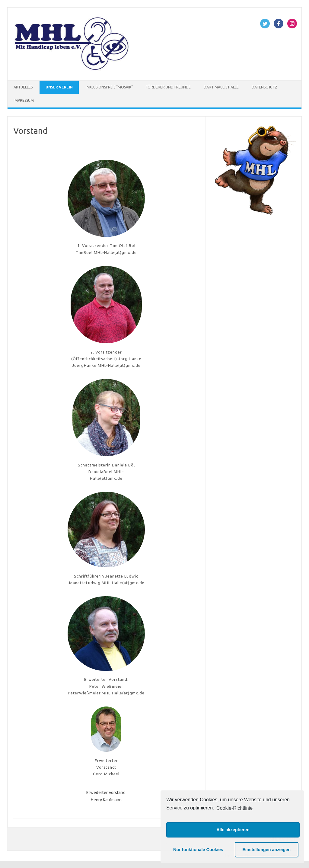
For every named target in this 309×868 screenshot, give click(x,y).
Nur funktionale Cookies (198, 850)
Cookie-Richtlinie (234, 808)
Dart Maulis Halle (221, 87)
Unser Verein (59, 87)
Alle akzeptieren (233, 830)
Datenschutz (264, 87)
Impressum (24, 100)
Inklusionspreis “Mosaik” (109, 87)
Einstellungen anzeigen (266, 850)
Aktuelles (23, 87)
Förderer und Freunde (168, 87)
